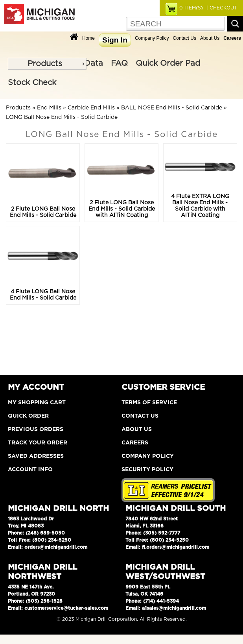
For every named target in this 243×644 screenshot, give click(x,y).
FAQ (119, 63)
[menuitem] (47, 64)
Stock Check (32, 83)
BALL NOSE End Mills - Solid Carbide (172, 108)
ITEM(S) (191, 8)
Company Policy (152, 38)
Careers (135, 443)
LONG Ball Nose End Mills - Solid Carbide (62, 117)
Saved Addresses (36, 456)
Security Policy (147, 470)
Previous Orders (36, 429)
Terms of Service (149, 403)
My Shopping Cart (37, 403)
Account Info (30, 470)
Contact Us (185, 38)
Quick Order (28, 416)
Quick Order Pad (168, 63)
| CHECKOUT (221, 8)
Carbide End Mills (91, 108)
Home (88, 38)
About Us (210, 38)
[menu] (47, 64)
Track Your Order (38, 443)
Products (45, 64)
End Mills (49, 108)
